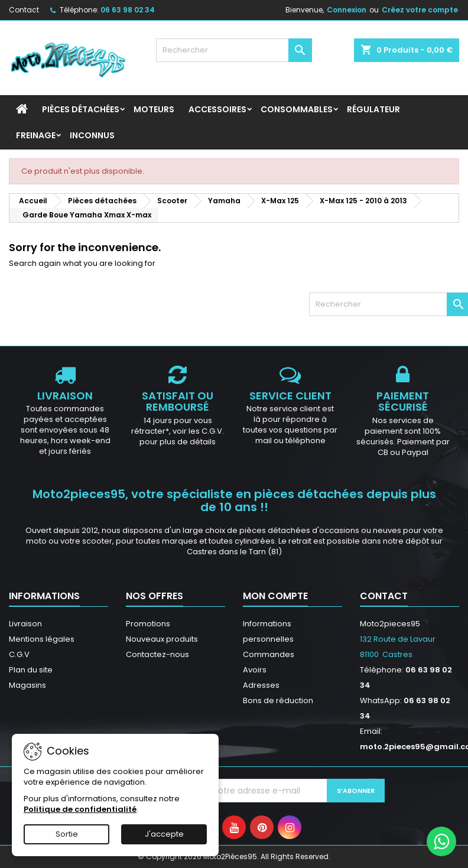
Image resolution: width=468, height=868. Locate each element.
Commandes (269, 654)
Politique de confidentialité (80, 809)
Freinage (36, 135)
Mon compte (275, 596)
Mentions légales (42, 639)
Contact (24, 10)
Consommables (297, 109)
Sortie (67, 834)
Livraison (25, 624)
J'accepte (164, 834)
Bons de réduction (278, 700)
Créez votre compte (420, 10)
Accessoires (217, 109)
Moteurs (154, 109)
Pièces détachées (81, 109)
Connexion (347, 10)
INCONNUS (92, 135)
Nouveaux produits (162, 639)
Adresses (261, 685)
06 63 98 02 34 (128, 10)
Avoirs (255, 670)
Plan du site (31, 670)
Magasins (27, 685)
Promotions (148, 624)
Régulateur (373, 109)
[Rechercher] (234, 50)
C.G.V (19, 654)
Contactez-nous (157, 654)
